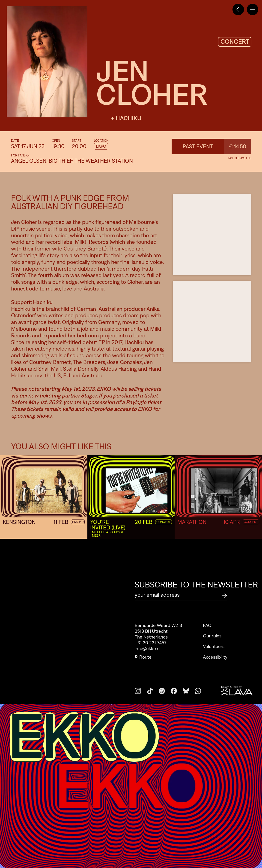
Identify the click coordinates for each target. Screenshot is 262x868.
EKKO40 (78, 522)
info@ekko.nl (147, 651)
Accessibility (215, 667)
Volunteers (214, 656)
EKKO (101, 146)
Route (143, 660)
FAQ (207, 635)
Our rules (212, 646)
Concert (251, 522)
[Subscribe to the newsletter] (224, 595)
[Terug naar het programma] (238, 9)
